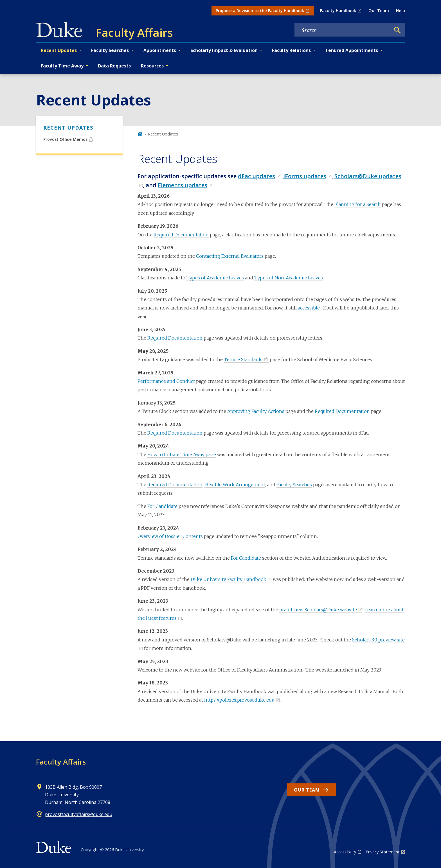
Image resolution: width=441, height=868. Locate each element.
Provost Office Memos (65, 139)
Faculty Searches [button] (110, 50)
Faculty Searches (294, 485)
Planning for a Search (358, 204)
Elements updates (183, 185)
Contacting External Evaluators (230, 256)
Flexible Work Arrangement (235, 485)
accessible (309, 308)
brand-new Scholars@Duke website (318, 610)
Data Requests (114, 66)
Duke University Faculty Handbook (229, 579)
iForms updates (305, 176)
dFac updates (256, 176)
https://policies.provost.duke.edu (239, 700)
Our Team (379, 11)
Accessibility (345, 852)
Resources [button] (152, 66)
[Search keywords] (343, 30)
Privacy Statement (383, 852)
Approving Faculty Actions (256, 411)
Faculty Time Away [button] (62, 66)
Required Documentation (181, 235)
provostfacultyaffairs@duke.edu (79, 814)
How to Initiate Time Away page (182, 455)
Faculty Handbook (338, 11)
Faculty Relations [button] (291, 50)
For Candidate (162, 506)
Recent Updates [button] (59, 50)
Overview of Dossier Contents (170, 536)
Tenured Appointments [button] (352, 50)
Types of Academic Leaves (215, 278)
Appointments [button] (160, 50)
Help (400, 11)
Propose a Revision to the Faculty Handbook (260, 11)
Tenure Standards (243, 360)
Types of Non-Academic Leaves (289, 278)
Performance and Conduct (166, 381)
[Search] (397, 30)
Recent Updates (68, 128)
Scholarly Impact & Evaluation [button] (224, 50)
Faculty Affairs (61, 762)
